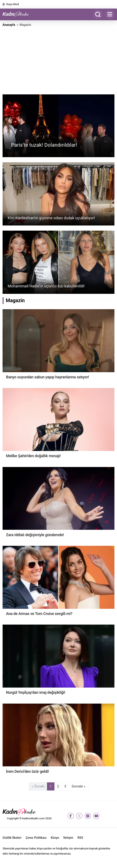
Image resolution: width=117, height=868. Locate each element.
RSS (80, 838)
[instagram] (88, 816)
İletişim (68, 838)
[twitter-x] (79, 816)
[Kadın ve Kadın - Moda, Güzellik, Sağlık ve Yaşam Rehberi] (18, 14)
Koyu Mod (13, 4)
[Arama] (98, 14)
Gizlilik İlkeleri (12, 838)
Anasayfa (9, 25)
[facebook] (71, 816)
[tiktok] (105, 816)
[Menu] (110, 14)
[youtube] (96, 816)
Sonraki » (78, 786)
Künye (55, 838)
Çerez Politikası (36, 838)
